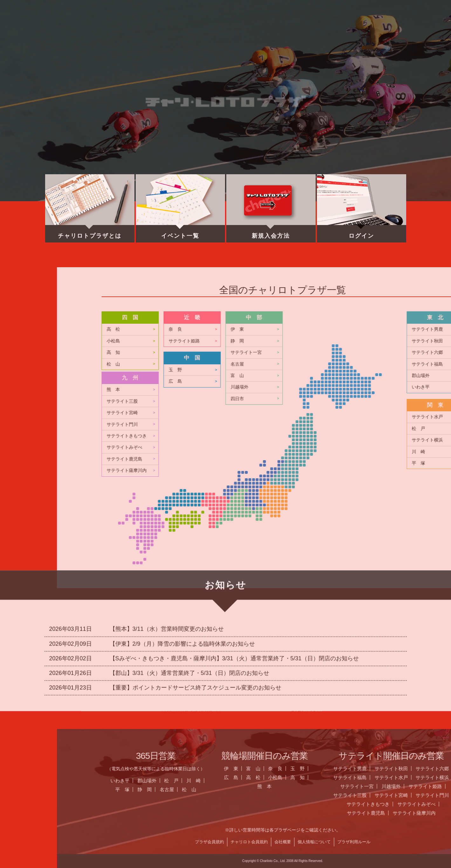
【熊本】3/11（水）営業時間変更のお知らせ (167, 553)
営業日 (220, 27)
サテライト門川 (366, 424)
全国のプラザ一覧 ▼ (285, 27)
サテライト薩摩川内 (370, 470)
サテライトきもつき (370, 436)
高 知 (357, 352)
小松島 (357, 341)
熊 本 (357, 390)
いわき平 (364, 781)
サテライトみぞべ (368, 447)
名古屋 (410, 789)
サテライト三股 (366, 401)
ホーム (90, 27)
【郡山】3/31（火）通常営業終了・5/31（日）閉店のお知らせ (189, 597)
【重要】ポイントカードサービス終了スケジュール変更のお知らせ (195, 612)
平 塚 (366, 789)
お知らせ (155, 27)
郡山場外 (391, 781)
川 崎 (437, 781)
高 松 (357, 329)
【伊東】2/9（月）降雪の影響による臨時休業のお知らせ (182, 567)
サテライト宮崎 (366, 413)
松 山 (357, 364)
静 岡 (388, 789)
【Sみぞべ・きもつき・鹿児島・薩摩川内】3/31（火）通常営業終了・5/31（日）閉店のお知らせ (234, 582)
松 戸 (415, 781)
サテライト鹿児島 (368, 459)
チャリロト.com (351, 27)
